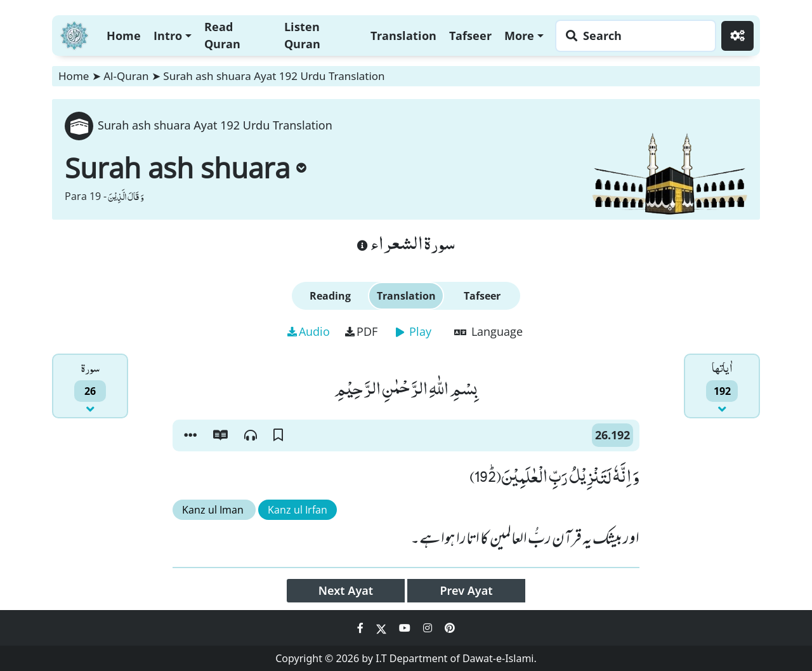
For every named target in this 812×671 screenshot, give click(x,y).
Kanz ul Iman (214, 510)
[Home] (74, 34)
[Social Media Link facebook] (362, 628)
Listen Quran (302, 35)
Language (488, 331)
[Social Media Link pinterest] (450, 628)
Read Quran (222, 35)
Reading (330, 296)
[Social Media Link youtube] (406, 628)
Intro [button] (168, 36)
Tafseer (470, 36)
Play (414, 331)
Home (124, 36)
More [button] (519, 36)
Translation (403, 36)
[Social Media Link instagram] (429, 628)
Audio (309, 331)
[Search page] (632, 36)
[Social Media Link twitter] (383, 628)
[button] (190, 435)
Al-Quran (126, 76)
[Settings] (737, 36)
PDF (361, 331)
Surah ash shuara (186, 168)
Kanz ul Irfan (298, 510)
